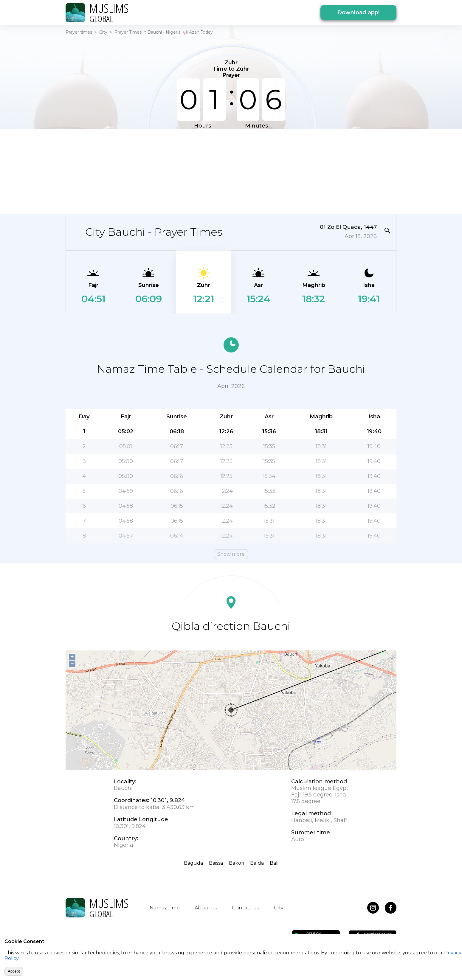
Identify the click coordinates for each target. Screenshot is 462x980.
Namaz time (165, 908)
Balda (257, 863)
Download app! (358, 13)
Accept (14, 971)
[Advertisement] (231, 171)
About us (206, 908)
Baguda (193, 863)
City (103, 32)
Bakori (237, 863)
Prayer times (79, 32)
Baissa (216, 863)
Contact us (245, 908)
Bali (274, 863)
